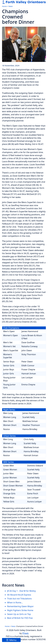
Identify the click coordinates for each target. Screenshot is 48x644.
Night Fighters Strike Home (20, 610)
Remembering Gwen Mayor (20, 606)
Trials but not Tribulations (19, 599)
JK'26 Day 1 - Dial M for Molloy (22, 591)
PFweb (25, 633)
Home (4, 6)
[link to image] (24, 44)
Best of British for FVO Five (20, 618)
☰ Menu (11, 640)
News (11, 6)
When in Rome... (15, 603)
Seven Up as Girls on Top (19, 614)
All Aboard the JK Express (19, 595)
